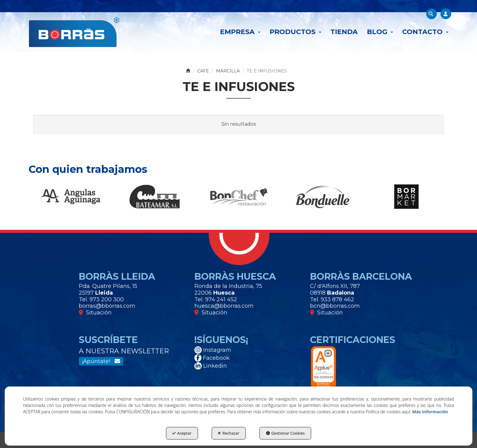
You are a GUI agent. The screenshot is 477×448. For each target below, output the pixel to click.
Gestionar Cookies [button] (285, 433)
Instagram (213, 350)
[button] (74, 32)
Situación (95, 313)
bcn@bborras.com (335, 306)
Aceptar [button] (182, 433)
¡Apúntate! (101, 361)
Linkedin (211, 366)
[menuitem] (240, 32)
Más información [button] (430, 412)
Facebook (212, 358)
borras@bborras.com (107, 306)
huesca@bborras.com (224, 306)
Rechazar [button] (228, 433)
